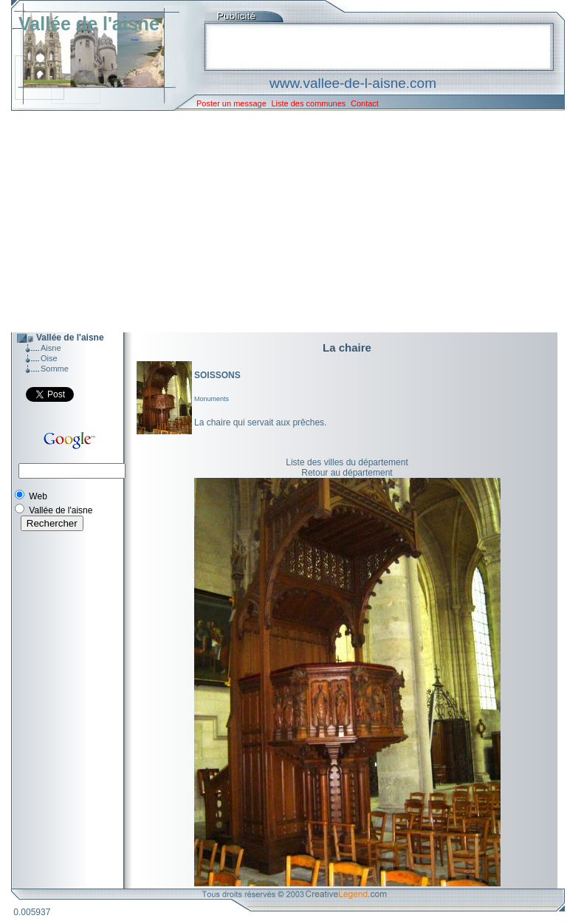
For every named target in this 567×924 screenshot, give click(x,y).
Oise (49, 358)
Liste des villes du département (347, 462)
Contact (365, 103)
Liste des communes (308, 103)
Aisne (51, 348)
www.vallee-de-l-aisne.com (353, 83)
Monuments (212, 399)
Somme (55, 369)
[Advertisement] (277, 222)
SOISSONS (217, 375)
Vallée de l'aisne (89, 24)
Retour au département (347, 473)
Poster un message (231, 103)
